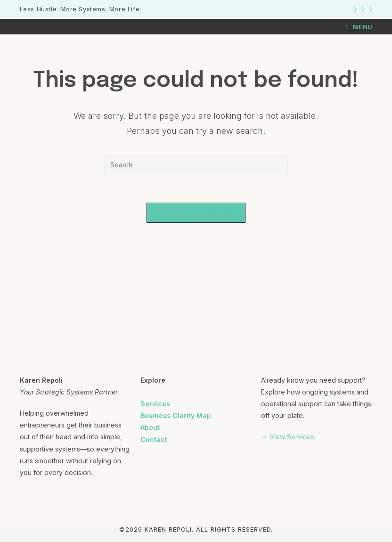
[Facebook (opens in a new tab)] (355, 9)
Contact (154, 439)
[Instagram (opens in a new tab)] (363, 9)
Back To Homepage (196, 213)
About (150, 427)
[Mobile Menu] (359, 27)
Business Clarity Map (176, 415)
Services (155, 404)
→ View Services (288, 437)
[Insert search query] (196, 165)
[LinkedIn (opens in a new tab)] (370, 9)
